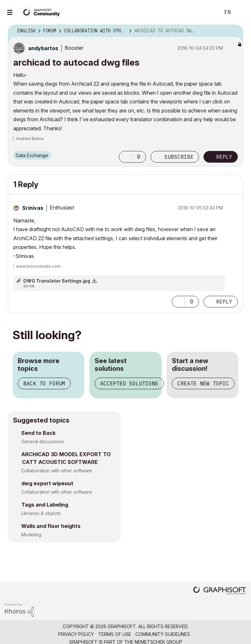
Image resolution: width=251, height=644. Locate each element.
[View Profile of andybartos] (43, 48)
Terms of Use (115, 634)
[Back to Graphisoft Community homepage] (43, 12)
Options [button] (234, 31)
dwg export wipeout (47, 483)
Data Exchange (32, 155)
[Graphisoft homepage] (220, 591)
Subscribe (179, 157)
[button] (125, 157)
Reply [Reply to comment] (224, 302)
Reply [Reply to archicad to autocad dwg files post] (224, 157)
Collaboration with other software (57, 471)
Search (208, 12)
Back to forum (44, 383)
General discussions (43, 441)
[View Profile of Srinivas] (33, 208)
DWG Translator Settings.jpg (57, 281)
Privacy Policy (76, 634)
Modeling (31, 535)
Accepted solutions (129, 383)
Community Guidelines (163, 634)
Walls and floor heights (51, 526)
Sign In (241, 12)
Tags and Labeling (45, 505)
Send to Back (38, 433)
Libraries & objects (41, 513)
